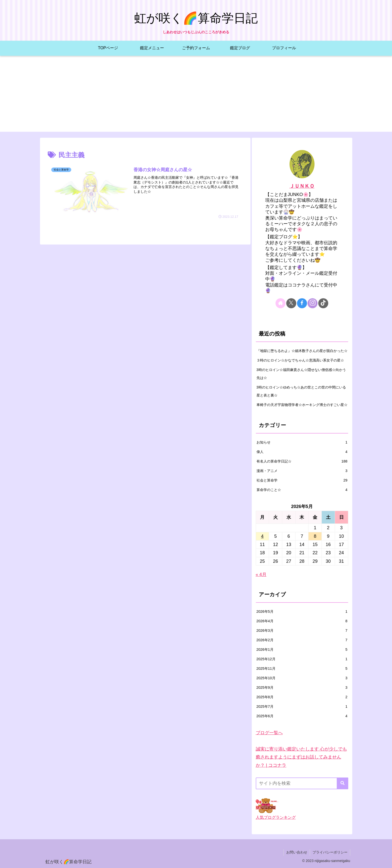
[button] (342, 783)
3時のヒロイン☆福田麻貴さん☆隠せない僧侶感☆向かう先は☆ (301, 374)
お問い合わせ (297, 852)
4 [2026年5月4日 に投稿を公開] (262, 536)
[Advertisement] (196, 97)
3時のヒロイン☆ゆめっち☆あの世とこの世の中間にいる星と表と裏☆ (301, 391)
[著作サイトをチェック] (280, 303)
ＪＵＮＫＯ (302, 186)
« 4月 (261, 574)
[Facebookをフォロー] (302, 303)
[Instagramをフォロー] (312, 303)
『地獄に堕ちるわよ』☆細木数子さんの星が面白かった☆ (302, 351)
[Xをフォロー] (291, 303)
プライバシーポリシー (330, 852)
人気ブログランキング (276, 817)
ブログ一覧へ (269, 733)
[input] (302, 783)
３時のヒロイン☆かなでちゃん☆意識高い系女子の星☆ (300, 360)
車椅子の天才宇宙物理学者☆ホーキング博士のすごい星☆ (302, 405)
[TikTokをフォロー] (323, 303)
